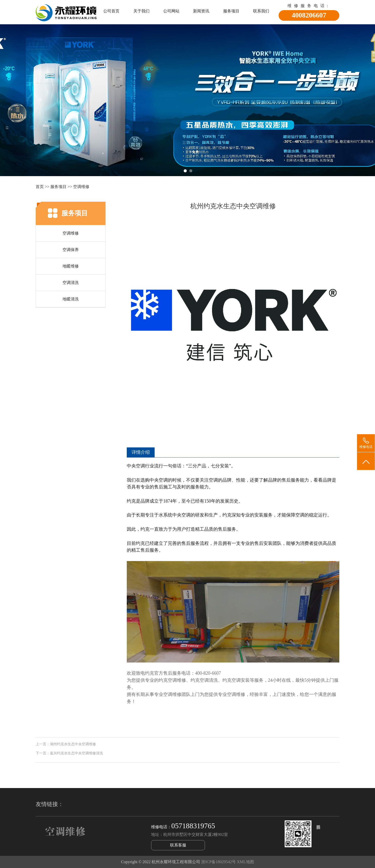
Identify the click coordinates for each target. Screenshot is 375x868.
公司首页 (111, 11)
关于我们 (141, 11)
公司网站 (171, 11)
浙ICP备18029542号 (218, 862)
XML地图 (245, 862)
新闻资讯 (201, 11)
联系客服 (178, 845)
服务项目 (231, 11)
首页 (40, 187)
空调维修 (81, 187)
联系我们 (261, 11)
